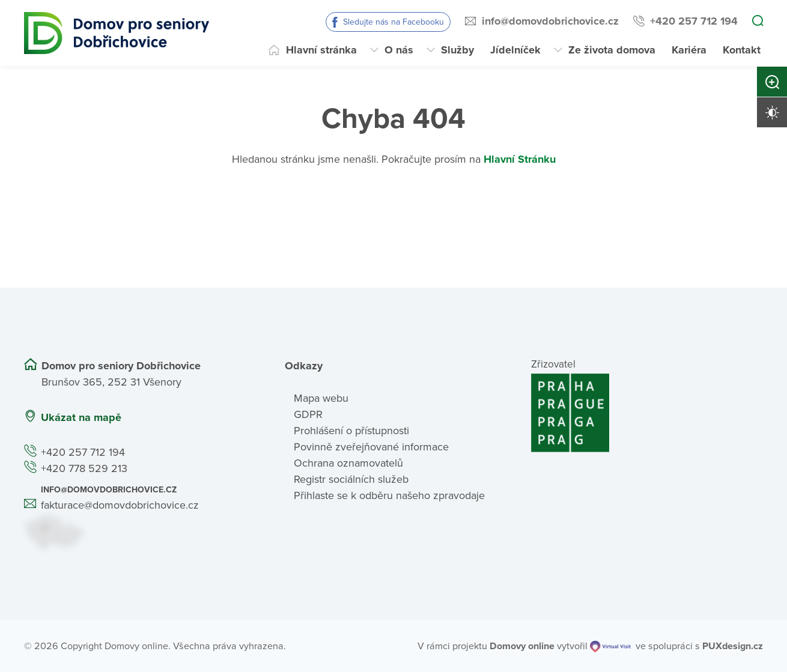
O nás (399, 50)
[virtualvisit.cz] (610, 646)
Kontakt (742, 50)
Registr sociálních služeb (351, 479)
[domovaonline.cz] (522, 646)
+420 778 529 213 (84, 468)
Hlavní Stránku (520, 159)
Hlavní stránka (321, 50)
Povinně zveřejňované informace (371, 447)
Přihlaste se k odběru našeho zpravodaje (389, 495)
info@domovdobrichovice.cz (550, 21)
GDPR (308, 414)
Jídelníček (515, 50)
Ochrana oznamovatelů (348, 463)
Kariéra (689, 50)
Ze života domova (612, 50)
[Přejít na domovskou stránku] (117, 33)
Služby (457, 50)
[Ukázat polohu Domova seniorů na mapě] (140, 531)
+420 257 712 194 (694, 21)
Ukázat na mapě (81, 417)
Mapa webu (321, 398)
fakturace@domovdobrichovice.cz (120, 505)
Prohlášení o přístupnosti (351, 431)
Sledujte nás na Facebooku (393, 22)
